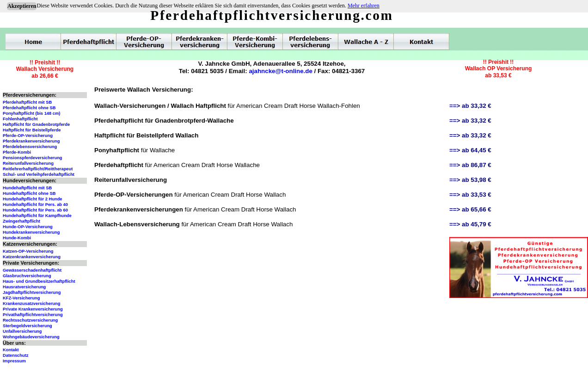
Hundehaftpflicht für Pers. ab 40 (35, 205)
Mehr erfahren (364, 6)
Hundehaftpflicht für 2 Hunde (33, 199)
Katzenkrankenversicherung (32, 257)
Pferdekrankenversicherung (31, 141)
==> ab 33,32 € (470, 106)
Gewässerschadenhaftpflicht (32, 270)
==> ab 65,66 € (470, 209)
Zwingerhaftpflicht (21, 221)
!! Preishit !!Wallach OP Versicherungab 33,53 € (499, 69)
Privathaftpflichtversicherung (33, 315)
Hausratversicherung (24, 287)
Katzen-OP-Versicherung (28, 251)
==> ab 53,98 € (470, 180)
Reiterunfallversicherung (28, 163)
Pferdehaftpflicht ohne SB (29, 108)
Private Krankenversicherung (33, 309)
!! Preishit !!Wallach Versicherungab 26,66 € (45, 69)
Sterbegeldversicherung (28, 326)
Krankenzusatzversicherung (31, 304)
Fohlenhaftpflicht (20, 119)
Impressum (14, 361)
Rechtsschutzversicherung (30, 320)
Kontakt (11, 350)
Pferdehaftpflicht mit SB (27, 102)
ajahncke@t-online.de (280, 71)
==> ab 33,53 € (470, 195)
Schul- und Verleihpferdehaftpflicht (39, 174)
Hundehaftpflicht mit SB (27, 188)
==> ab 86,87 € (470, 165)
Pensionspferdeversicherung (33, 158)
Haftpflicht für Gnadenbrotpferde (36, 124)
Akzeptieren (22, 6)
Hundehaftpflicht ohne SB (29, 193)
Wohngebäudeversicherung (31, 337)
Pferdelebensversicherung (30, 147)
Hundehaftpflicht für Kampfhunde (37, 216)
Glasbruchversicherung (27, 276)
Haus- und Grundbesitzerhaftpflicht (39, 281)
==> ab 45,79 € (470, 224)
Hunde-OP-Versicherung (28, 227)
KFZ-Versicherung (21, 298)
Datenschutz (15, 355)
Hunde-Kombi (17, 238)
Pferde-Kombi (17, 152)
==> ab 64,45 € (470, 150)
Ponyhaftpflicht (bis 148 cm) (31, 113)
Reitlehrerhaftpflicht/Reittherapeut (38, 169)
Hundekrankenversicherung (31, 232)
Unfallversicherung (22, 331)
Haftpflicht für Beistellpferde (32, 130)
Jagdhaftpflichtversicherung (32, 292)
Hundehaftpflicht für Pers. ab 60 (35, 210)
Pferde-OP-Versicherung (28, 136)
